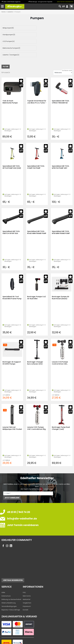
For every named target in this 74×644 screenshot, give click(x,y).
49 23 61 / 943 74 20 (19, 499)
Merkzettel (27, 586)
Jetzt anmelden (12, 484)
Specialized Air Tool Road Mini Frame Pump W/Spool (12, 284)
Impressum (27, 593)
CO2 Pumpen (9, 35)
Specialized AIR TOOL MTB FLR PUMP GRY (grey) (61, 154)
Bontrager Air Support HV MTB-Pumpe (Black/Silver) (12, 349)
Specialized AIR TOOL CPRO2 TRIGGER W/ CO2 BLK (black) (61, 88)
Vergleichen (27, 589)
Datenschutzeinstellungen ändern (60, 638)
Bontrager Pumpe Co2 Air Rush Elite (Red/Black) (36, 284)
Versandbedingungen (9, 593)
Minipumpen (8, 28)
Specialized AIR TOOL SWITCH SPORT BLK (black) (11, 219)
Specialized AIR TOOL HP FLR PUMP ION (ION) (12, 154)
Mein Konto (27, 582)
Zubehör (10, 12)
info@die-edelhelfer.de (22, 505)
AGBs (3, 579)
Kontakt (26, 596)
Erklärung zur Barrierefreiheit (11, 586)
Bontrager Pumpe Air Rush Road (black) (61, 284)
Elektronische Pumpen (48, 35)
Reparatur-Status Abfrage (11, 596)
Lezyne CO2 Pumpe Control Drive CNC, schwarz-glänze (60, 349)
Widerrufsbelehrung (9, 589)
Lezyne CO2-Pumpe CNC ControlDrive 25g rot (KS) (36, 415)
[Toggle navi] (2, 6)
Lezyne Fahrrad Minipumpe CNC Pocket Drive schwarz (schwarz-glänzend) (12, 415)
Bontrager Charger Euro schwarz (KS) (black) (35, 349)
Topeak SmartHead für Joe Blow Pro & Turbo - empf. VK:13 (37, 88)
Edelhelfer (11, 642)
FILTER (6, 53)
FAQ (24, 579)
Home (4, 12)
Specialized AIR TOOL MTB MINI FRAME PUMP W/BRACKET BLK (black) (61, 219)
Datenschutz (6, 582)
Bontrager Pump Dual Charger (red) (61, 415)
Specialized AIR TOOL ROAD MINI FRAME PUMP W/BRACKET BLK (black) (37, 219)
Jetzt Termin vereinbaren (65, 2)
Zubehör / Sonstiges (11, 41)
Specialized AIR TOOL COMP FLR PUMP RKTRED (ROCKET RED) (36, 154)
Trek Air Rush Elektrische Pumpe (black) (10, 88)
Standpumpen (45, 28)
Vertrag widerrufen (13, 567)
